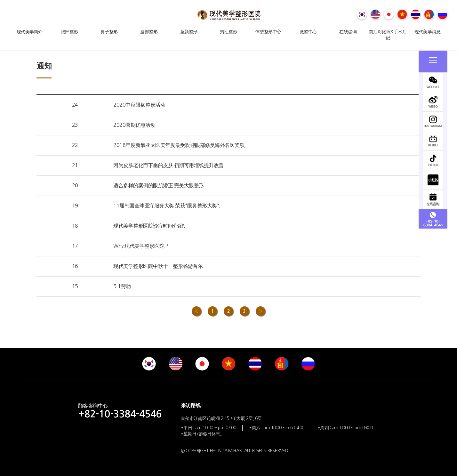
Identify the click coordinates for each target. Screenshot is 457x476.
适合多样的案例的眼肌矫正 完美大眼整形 (159, 185)
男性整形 (228, 32)
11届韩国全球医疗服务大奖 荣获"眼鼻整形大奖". (167, 206)
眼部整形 (69, 32)
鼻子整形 (109, 32)
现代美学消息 (427, 32)
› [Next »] (261, 311)
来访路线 (191, 405)
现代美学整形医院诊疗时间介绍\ (149, 226)
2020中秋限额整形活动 (139, 105)
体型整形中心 (268, 32)
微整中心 (308, 32)
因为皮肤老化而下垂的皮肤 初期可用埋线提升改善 (168, 165)
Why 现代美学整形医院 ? (141, 246)
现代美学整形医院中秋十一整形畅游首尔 (158, 266)
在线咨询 (348, 32)
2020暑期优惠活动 (134, 125)
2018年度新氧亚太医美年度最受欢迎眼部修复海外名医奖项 (179, 145)
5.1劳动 (122, 286)
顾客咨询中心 (120, 411)
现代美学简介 (30, 32)
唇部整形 (149, 32)
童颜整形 (189, 32)
